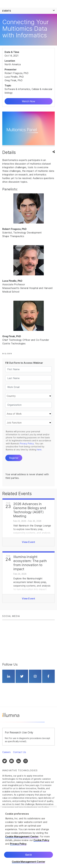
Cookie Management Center (22, 836)
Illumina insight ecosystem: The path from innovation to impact (30, 563)
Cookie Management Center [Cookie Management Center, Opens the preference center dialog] (29, 862)
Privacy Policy (18, 844)
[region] (28, 838)
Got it (28, 855)
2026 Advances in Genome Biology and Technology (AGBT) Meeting (30, 510)
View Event (28, 542)
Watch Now (28, 101)
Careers (6, 752)
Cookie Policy (41, 840)
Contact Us (20, 752)
